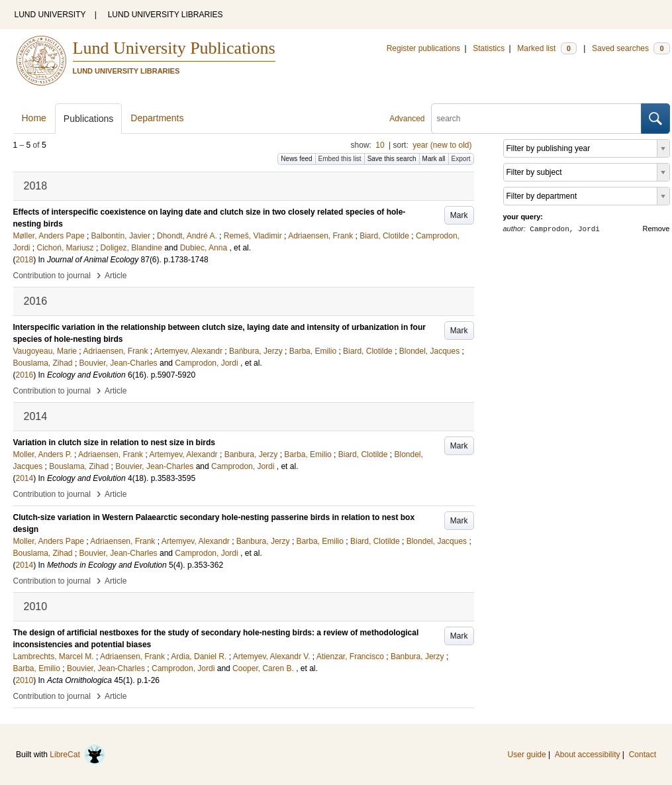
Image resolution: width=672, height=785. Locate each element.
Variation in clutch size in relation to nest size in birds (114, 443)
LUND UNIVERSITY (50, 15)
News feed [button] (296, 159)
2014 (25, 478)
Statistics (489, 48)
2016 (25, 375)
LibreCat (77, 755)
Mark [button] (459, 215)
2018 (25, 260)
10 (380, 145)
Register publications (423, 48)
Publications (89, 119)
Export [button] (461, 159)
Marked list (547, 48)
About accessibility (588, 755)
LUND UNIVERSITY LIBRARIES (166, 15)
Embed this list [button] (340, 159)
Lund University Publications (174, 48)
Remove (656, 229)
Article (116, 276)
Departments (157, 118)
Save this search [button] (392, 159)
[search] (536, 119)
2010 (25, 680)
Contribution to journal (52, 276)
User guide (527, 755)
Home (34, 118)
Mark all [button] (434, 159)
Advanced (407, 119)
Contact (643, 755)
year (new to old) (442, 145)
